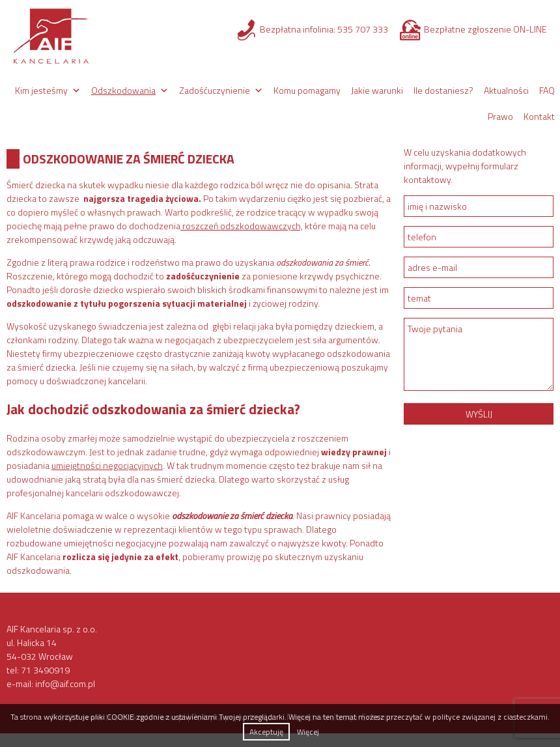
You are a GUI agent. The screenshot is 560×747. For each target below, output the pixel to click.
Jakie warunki (377, 90)
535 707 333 (363, 29)
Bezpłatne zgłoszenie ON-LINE (485, 29)
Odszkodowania (123, 90)
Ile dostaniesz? (443, 90)
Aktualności (506, 90)
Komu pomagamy (307, 90)
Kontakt (539, 116)
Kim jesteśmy (41, 90)
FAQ (547, 90)
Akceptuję (266, 732)
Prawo (500, 116)
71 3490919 (45, 670)
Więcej (308, 732)
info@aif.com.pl (65, 684)
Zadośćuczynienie (215, 90)
